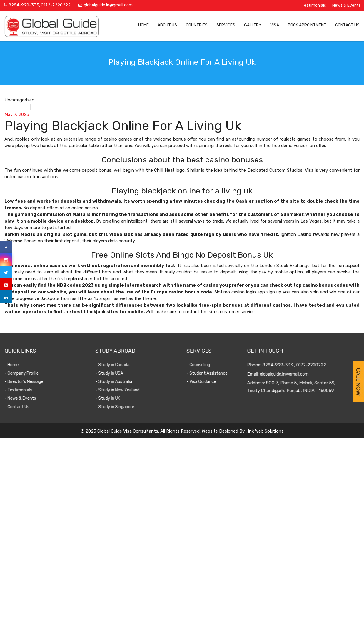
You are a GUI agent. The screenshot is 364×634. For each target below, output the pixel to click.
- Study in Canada (115, 365)
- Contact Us (19, 407)
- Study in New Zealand (120, 390)
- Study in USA (112, 373)
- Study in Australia (116, 382)
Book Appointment (307, 25)
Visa (275, 25)
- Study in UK (110, 398)
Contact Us (347, 25)
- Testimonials (20, 390)
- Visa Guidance (203, 382)
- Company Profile (24, 373)
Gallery (253, 25)
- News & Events (22, 398)
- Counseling (200, 365)
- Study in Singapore (117, 407)
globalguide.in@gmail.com (108, 5)
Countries (197, 25)
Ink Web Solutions (266, 431)
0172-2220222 (56, 5)
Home (143, 25)
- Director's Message (26, 382)
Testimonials (314, 5)
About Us (167, 25)
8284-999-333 (24, 5)
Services (226, 25)
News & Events (347, 5)
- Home (14, 365)
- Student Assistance (209, 373)
